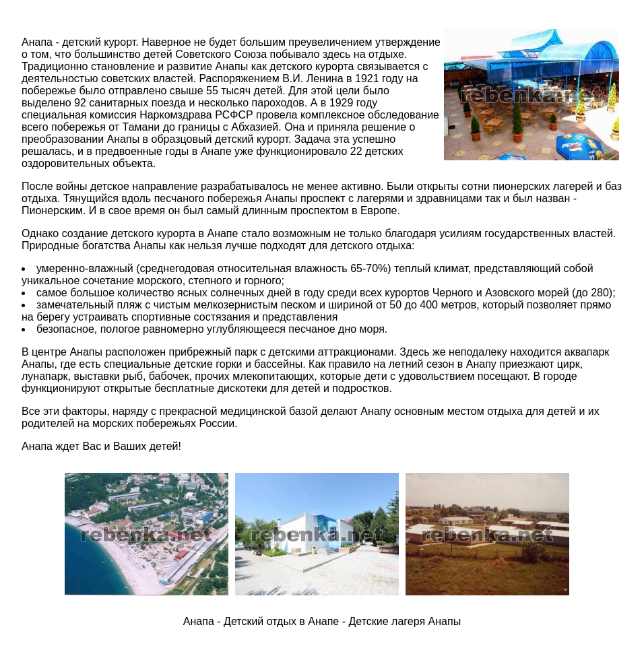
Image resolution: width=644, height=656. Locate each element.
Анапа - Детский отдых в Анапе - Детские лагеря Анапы (322, 621)
